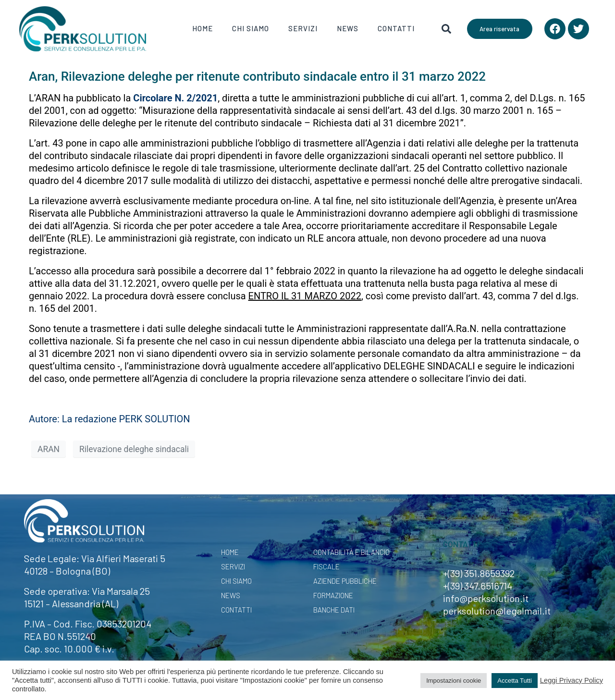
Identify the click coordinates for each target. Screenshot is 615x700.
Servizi (303, 28)
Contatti (396, 28)
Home (203, 28)
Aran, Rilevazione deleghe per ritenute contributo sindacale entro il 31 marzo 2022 (257, 76)
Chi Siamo (251, 28)
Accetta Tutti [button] (515, 681)
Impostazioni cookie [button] (454, 681)
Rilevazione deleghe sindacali (134, 449)
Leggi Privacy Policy (572, 680)
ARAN (49, 449)
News (348, 28)
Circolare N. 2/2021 (175, 98)
